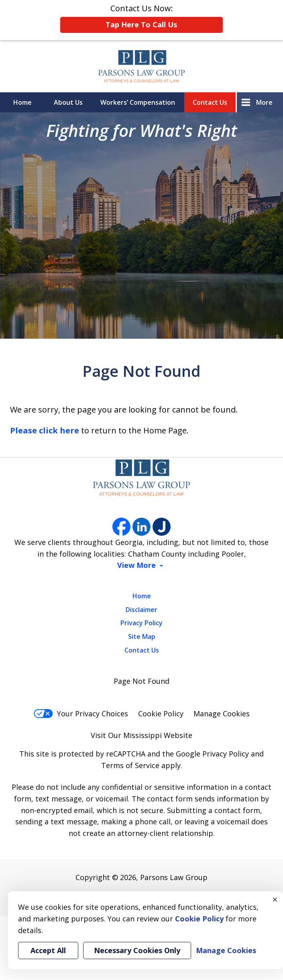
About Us (68, 102)
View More (136, 565)
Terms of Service (130, 765)
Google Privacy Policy (212, 754)
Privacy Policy (141, 623)
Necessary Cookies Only (137, 950)
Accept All (48, 950)
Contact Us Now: (141, 18)
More (264, 102)
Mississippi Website (158, 735)
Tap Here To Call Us (141, 24)
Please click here (45, 430)
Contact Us (210, 102)
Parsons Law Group (174, 877)
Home (22, 102)
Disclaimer (141, 610)
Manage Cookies (222, 714)
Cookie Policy (161, 714)
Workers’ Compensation (138, 102)
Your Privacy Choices (81, 714)
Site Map (142, 636)
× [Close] (275, 899)
